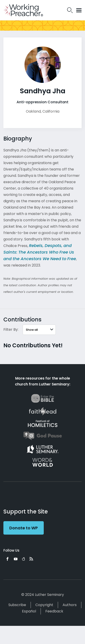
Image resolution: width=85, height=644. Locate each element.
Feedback (54, 611)
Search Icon (70, 10)
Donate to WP (24, 528)
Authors (70, 605)
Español (29, 611)
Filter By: (11, 329)
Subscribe (17, 605)
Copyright (44, 605)
